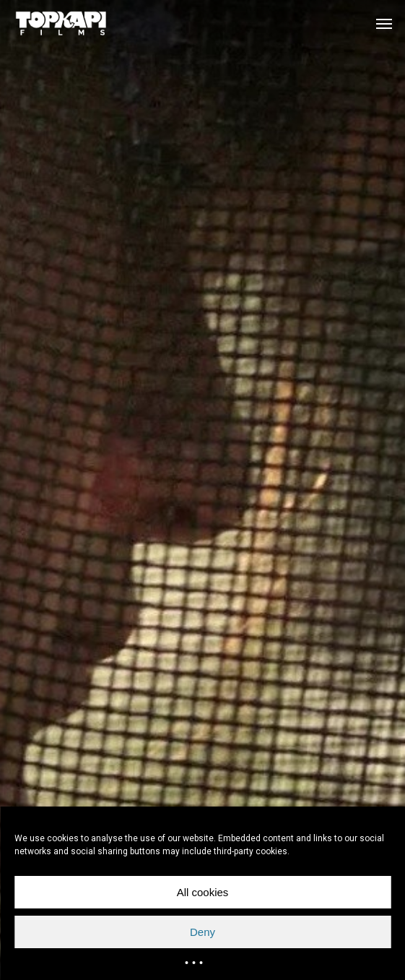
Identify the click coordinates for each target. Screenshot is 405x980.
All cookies (203, 892)
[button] (384, 23)
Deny (202, 932)
